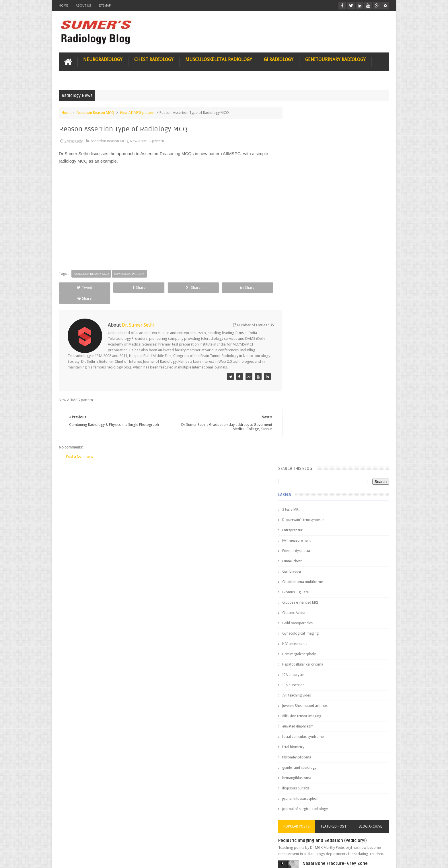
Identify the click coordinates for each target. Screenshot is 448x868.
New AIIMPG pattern (137, 112)
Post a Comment (79, 445)
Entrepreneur (304, 171)
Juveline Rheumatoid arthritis (317, 347)
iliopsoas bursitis (308, 430)
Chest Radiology (154, 59)
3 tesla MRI (303, 151)
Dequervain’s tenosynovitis (315, 161)
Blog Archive (372, 468)
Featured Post (339, 468)
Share (123, 287)
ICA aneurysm (305, 316)
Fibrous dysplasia (308, 192)
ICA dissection (305, 326)
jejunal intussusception (312, 440)
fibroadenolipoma (308, 399)
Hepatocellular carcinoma (314, 306)
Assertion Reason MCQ (95, 112)
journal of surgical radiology (317, 450)
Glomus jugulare (307, 233)
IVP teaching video (308, 337)
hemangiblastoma (308, 419)
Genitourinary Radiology (335, 59)
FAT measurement (308, 182)
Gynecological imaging (312, 275)
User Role (73, 842)
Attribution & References (144, 842)
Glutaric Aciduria (307, 254)
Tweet (80, 287)
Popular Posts (307, 468)
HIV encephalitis (306, 285)
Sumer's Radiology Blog (115, 859)
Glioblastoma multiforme (314, 223)
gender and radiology (311, 409)
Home (63, 6)
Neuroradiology (103, 59)
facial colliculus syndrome (315, 378)
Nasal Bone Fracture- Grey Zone (347, 505)
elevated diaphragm (310, 368)
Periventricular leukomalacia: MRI (349, 637)
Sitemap (105, 6)
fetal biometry (305, 388)
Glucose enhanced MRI (312, 244)
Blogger (382, 859)
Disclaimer (102, 842)
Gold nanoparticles (309, 264)
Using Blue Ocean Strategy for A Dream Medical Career (335, 788)
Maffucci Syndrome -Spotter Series (351, 554)
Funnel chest (304, 202)
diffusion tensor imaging (313, 357)
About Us (83, 6)
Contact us (375, 842)
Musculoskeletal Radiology (219, 59)
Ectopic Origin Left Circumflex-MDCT (352, 610)
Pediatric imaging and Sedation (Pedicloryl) (334, 482)
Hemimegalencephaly (311, 295)
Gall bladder (304, 213)
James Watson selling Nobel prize (324, 531)
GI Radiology (279, 59)
